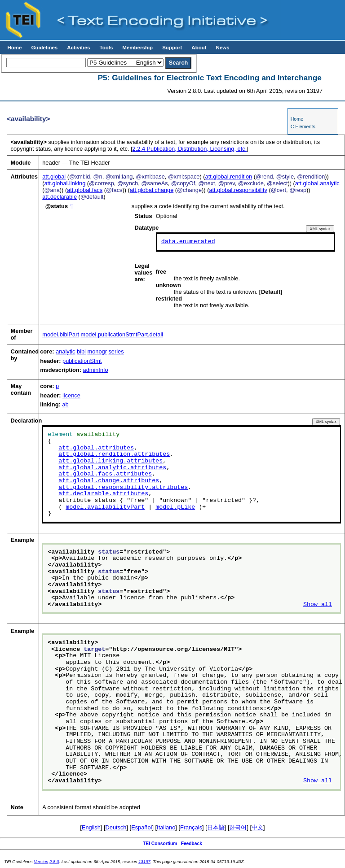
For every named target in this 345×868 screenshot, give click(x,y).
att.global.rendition (229, 177)
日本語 (216, 827)
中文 (257, 827)
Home (14, 48)
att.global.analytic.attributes (112, 467)
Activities (78, 48)
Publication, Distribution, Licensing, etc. (190, 149)
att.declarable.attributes (103, 494)
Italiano (166, 827)
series (116, 351)
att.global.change (152, 190)
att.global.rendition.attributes (114, 454)
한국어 (238, 827)
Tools (106, 48)
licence (71, 395)
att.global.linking (65, 183)
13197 (144, 861)
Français (191, 827)
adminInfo (96, 370)
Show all (318, 605)
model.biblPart (61, 334)
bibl (81, 351)
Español (142, 827)
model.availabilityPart (105, 507)
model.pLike (175, 507)
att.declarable (60, 197)
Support (172, 48)
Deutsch (116, 827)
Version (41, 861)
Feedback (192, 844)
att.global (54, 177)
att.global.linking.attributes (111, 461)
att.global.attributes (96, 448)
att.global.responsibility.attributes (123, 487)
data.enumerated (188, 242)
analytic (65, 351)
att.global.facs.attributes (105, 474)
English (91, 827)
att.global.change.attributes (109, 481)
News (223, 48)
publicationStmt (82, 361)
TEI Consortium (160, 844)
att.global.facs (85, 190)
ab (65, 404)
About (199, 48)
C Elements (303, 126)
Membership (137, 48)
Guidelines (44, 48)
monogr (97, 351)
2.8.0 (54, 861)
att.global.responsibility (238, 190)
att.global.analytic (317, 183)
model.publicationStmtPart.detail (122, 334)
